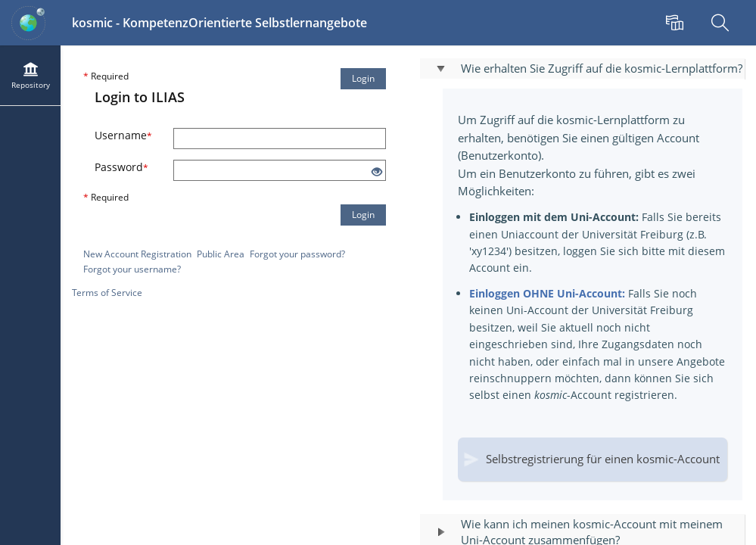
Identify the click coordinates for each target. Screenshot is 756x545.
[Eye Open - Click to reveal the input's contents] (377, 172)
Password (121, 167)
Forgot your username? (132, 269)
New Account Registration (137, 254)
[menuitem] (677, 23)
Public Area (221, 254)
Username (123, 135)
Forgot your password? (297, 254)
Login (363, 78)
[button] (583, 69)
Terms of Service (107, 293)
